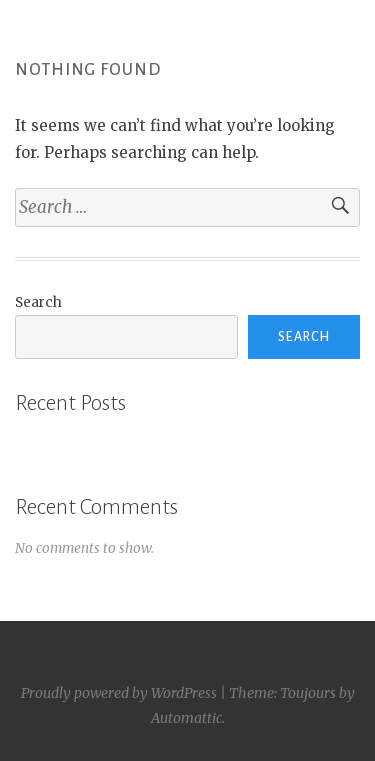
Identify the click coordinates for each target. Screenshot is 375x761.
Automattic (186, 718)
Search (38, 302)
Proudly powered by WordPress (119, 693)
